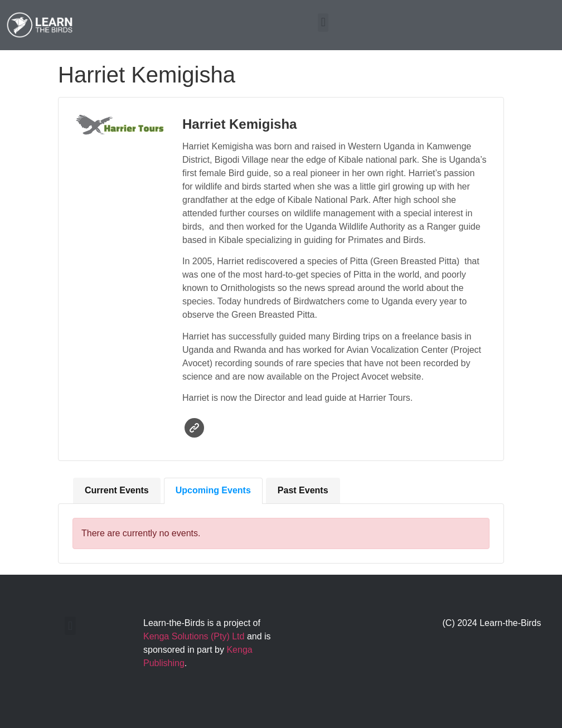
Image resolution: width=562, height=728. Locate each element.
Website (194, 428)
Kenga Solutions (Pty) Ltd (194, 636)
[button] (323, 23)
